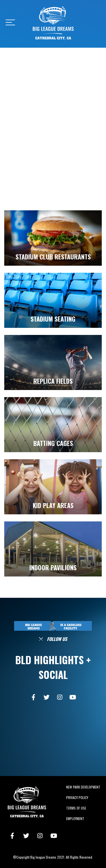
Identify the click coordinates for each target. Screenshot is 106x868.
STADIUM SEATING (53, 319)
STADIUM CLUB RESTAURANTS (53, 257)
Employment (75, 818)
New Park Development (83, 787)
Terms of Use (76, 808)
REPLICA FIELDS (53, 381)
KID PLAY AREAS (53, 505)
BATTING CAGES (53, 443)
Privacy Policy (77, 797)
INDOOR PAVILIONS (53, 567)
